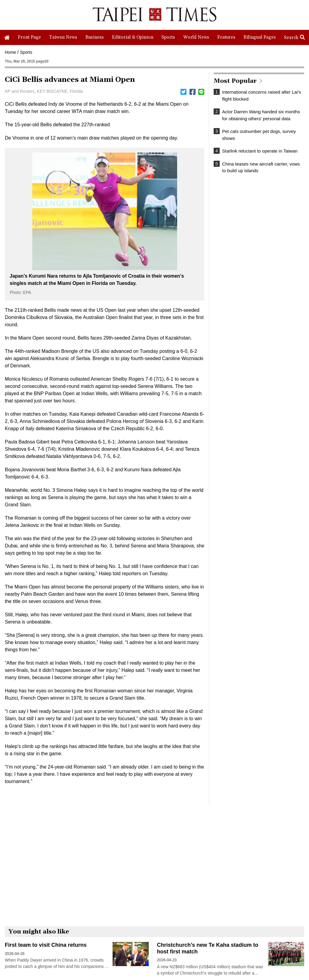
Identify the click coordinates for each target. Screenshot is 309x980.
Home (10, 52)
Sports (26, 52)
